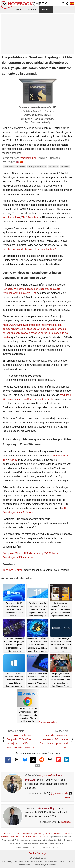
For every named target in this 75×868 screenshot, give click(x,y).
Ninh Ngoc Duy (46, 808)
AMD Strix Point (30, 217)
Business (53, 167)
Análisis (32, 10)
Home (19, 10)
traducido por (28, 158)
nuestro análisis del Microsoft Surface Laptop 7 (29, 249)
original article (47, 775)
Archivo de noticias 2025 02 (33, 837)
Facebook (65, 822)
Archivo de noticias (10, 837)
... (71, 10)
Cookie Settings (38, 853)
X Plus (14, 460)
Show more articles (49, 722)
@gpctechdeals (58, 793)
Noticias (46, 10)
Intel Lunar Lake (12, 217)
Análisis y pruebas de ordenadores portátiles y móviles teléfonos (32, 833)
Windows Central (12, 570)
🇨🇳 (21, 162)
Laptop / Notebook (37, 167)
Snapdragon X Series (15, 167)
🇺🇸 (18, 162)
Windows (65, 167)
